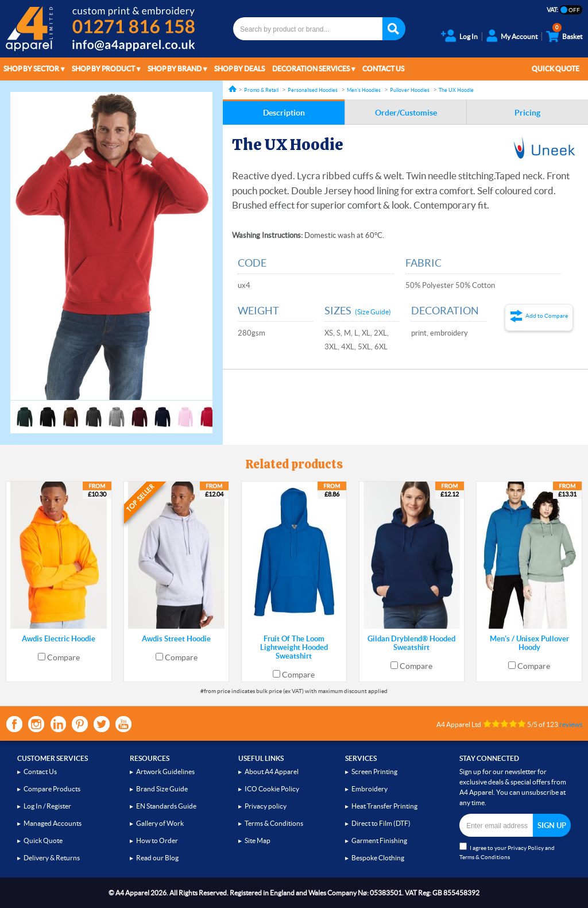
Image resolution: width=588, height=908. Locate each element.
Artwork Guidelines (165, 772)
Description (284, 113)
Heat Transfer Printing (384, 806)
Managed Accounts (53, 823)
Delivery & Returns (52, 858)
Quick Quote (556, 69)
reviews (571, 724)
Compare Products (52, 789)
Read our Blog (157, 858)
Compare (63, 657)
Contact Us (383, 69)
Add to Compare (547, 316)
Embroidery (370, 789)
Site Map (258, 840)
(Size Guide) (373, 312)
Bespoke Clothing (378, 858)
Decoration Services (311, 69)
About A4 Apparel (272, 772)
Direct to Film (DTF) (381, 823)
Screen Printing (374, 772)
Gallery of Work (160, 823)
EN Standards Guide (166, 806)
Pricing (527, 113)
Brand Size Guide (162, 789)
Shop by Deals (239, 69)
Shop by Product (103, 69)
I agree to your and (507, 851)
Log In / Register (47, 806)
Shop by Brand (175, 69)
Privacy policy (266, 806)
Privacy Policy (526, 848)
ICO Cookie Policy (272, 789)
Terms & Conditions (274, 823)
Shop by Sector (31, 69)
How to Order (157, 840)
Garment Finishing (379, 840)
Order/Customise (406, 113)
